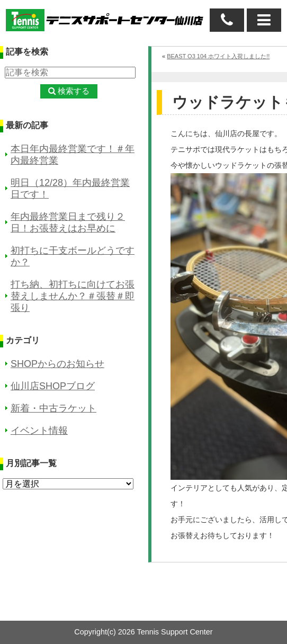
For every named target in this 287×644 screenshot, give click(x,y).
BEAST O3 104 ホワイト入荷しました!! (218, 56)
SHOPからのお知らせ (57, 364)
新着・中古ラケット (53, 408)
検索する (74, 91)
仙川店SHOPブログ (53, 386)
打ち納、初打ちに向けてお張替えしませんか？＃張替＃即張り (73, 296)
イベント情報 (39, 431)
